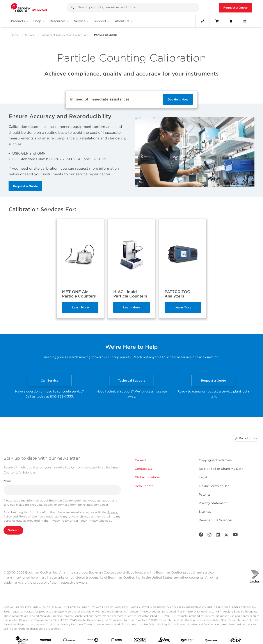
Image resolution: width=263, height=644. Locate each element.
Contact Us (143, 469)
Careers (141, 460)
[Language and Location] (245, 21)
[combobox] (133, 7)
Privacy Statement (213, 503)
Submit (13, 530)
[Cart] (217, 21)
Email (8, 481)
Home (15, 35)
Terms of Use (28, 516)
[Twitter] (226, 536)
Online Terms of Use (214, 486)
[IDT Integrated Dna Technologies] (140, 641)
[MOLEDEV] (187, 641)
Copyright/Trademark (215, 460)
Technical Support (132, 380)
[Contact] (203, 21)
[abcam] (45, 641)
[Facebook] (201, 536)
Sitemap (205, 512)
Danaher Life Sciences (216, 520)
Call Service (50, 380)
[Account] (231, 21)
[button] (72, 7)
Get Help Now (178, 99)
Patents (205, 494)
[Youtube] (235, 536)
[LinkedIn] (218, 536)
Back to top (246, 438)
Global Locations (148, 477)
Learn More (80, 307)
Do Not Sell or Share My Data (221, 469)
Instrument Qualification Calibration (64, 35)
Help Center (144, 486)
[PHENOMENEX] (211, 641)
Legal (203, 477)
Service (30, 35)
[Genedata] (93, 641)
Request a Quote (235, 8)
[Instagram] (210, 536)
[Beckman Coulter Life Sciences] (29, 8)
